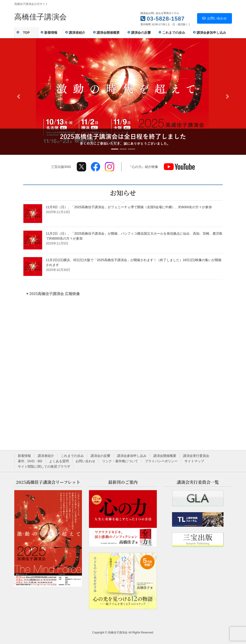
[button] (18, 96)
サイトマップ (194, 461)
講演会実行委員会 (196, 456)
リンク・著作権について (120, 461)
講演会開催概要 (165, 456)
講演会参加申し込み (132, 456)
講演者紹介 (46, 456)
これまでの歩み (72, 456)
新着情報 (24, 456)
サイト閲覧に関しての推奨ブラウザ (44, 466)
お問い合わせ (215, 18)
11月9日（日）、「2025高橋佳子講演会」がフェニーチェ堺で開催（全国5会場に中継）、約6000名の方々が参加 (129, 207)
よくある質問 (59, 461)
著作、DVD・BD (30, 461)
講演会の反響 (100, 456)
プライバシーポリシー (161, 461)
